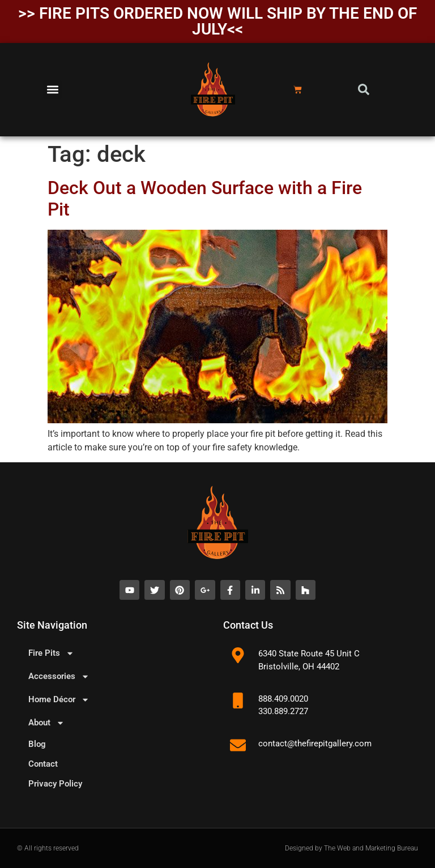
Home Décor (59, 700)
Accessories (59, 676)
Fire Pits (51, 653)
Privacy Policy (55, 784)
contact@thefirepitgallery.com (315, 744)
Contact (43, 764)
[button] (52, 90)
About (46, 723)
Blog (37, 744)
